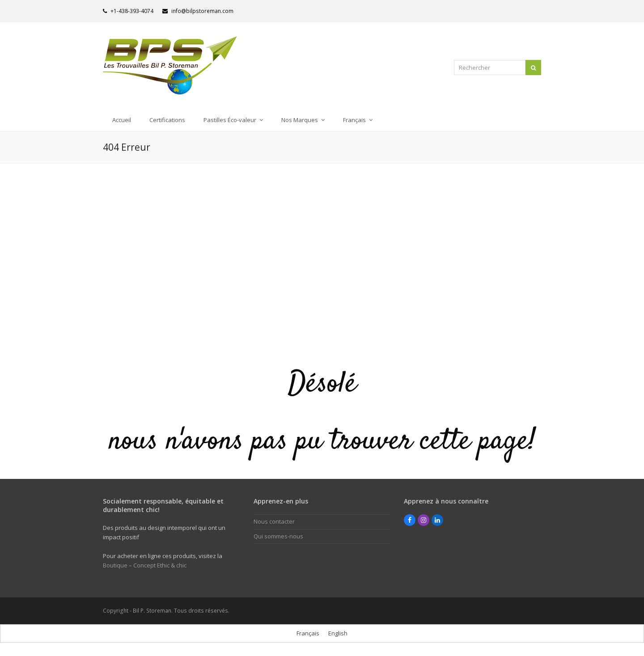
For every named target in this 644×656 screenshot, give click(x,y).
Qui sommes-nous (278, 536)
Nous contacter (274, 521)
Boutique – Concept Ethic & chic (145, 565)
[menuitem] (358, 120)
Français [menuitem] (308, 633)
